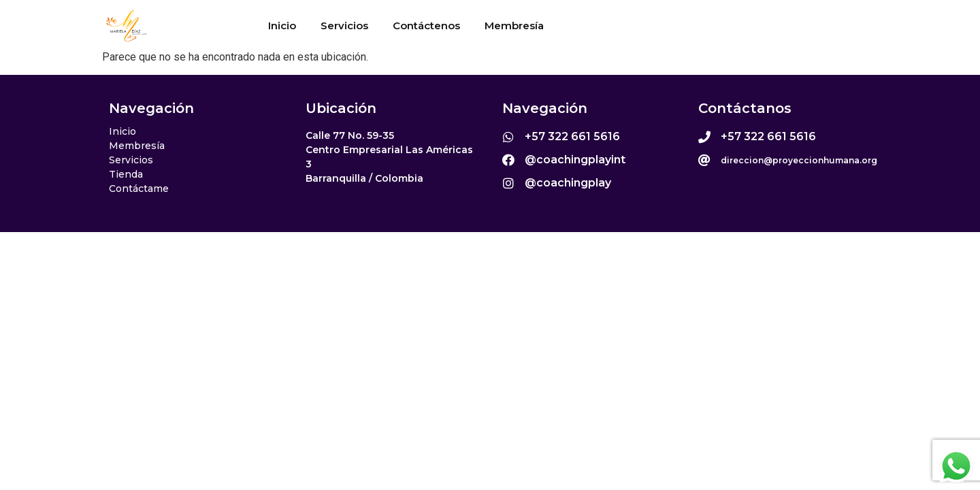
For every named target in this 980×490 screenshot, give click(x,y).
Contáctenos (426, 26)
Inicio (282, 26)
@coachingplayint (575, 160)
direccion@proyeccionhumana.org (799, 160)
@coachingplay (568, 183)
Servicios (344, 26)
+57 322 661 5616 (572, 136)
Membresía (514, 26)
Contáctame (139, 189)
